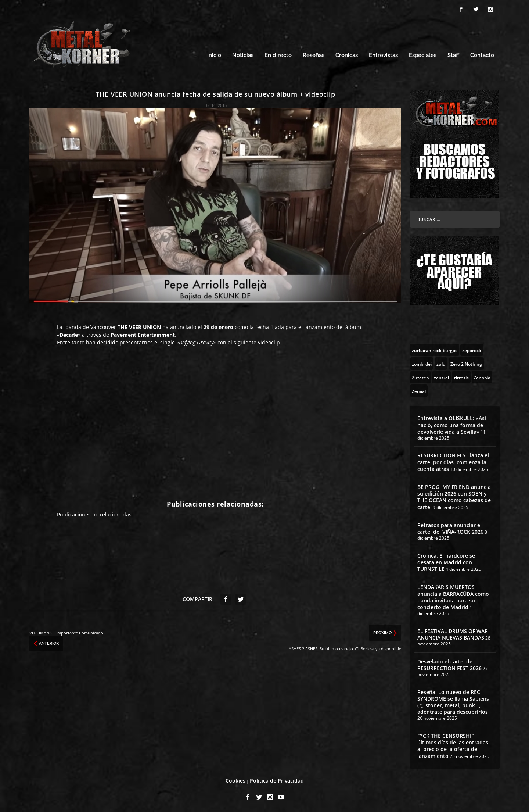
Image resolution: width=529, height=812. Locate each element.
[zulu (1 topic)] (441, 362)
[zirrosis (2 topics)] (461, 376)
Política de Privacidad (277, 779)
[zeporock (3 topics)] (472, 349)
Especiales (423, 54)
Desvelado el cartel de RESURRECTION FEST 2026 (449, 664)
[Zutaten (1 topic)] (420, 376)
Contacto (482, 54)
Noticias (243, 54)
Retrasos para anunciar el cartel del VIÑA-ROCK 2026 (450, 527)
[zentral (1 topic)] (441, 376)
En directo (278, 54)
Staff (453, 54)
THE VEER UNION (139, 326)
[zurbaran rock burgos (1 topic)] (435, 349)
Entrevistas (383, 54)
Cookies (235, 779)
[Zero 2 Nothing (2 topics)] (466, 362)
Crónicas (347, 54)
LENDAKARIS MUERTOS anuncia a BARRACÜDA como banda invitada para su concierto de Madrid (453, 596)
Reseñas (314, 54)
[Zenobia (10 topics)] (482, 376)
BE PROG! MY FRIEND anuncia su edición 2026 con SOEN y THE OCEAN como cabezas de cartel (454, 496)
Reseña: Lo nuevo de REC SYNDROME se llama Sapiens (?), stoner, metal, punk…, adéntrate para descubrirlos (453, 701)
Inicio (214, 54)
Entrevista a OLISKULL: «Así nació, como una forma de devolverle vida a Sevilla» (452, 424)
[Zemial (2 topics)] (419, 390)
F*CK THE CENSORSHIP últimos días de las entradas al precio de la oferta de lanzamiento (453, 745)
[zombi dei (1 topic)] (422, 362)
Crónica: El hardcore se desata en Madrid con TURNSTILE (446, 561)
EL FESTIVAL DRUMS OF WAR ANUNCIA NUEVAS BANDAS (453, 633)
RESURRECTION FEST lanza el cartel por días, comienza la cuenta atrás (453, 461)
